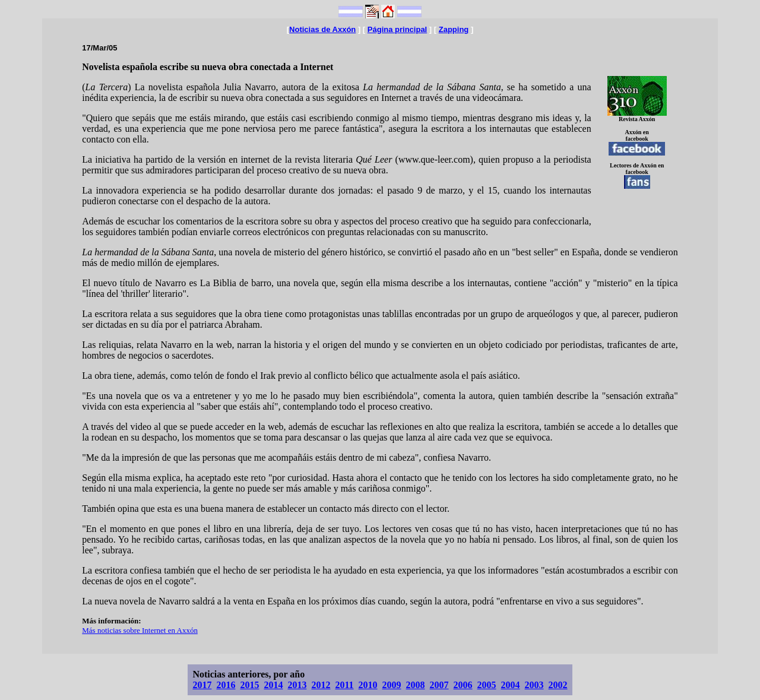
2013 (297, 685)
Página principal (397, 29)
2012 (321, 685)
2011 (344, 685)
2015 (249, 685)
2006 (463, 685)
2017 (202, 685)
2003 (534, 685)
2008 (416, 685)
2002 (558, 685)
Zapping (454, 29)
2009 (392, 685)
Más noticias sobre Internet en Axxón (140, 630)
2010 (368, 685)
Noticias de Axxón (322, 29)
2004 (511, 685)
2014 (273, 685)
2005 (487, 685)
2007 (439, 685)
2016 (226, 685)
